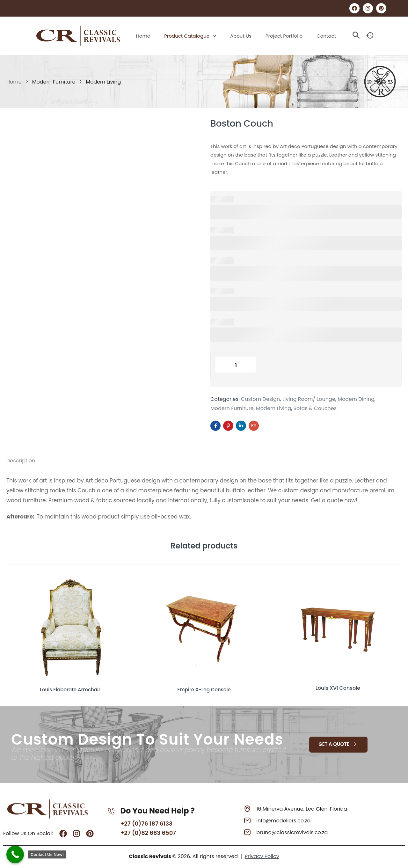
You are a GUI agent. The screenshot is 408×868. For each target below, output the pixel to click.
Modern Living (103, 82)
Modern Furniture (54, 82)
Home (14, 82)
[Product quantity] (236, 365)
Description (21, 461)
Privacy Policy (262, 856)
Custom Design (260, 399)
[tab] (27, 462)
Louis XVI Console (338, 688)
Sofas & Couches (315, 408)
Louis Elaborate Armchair (70, 688)
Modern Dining (356, 399)
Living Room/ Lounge (309, 399)
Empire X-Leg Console (204, 688)
